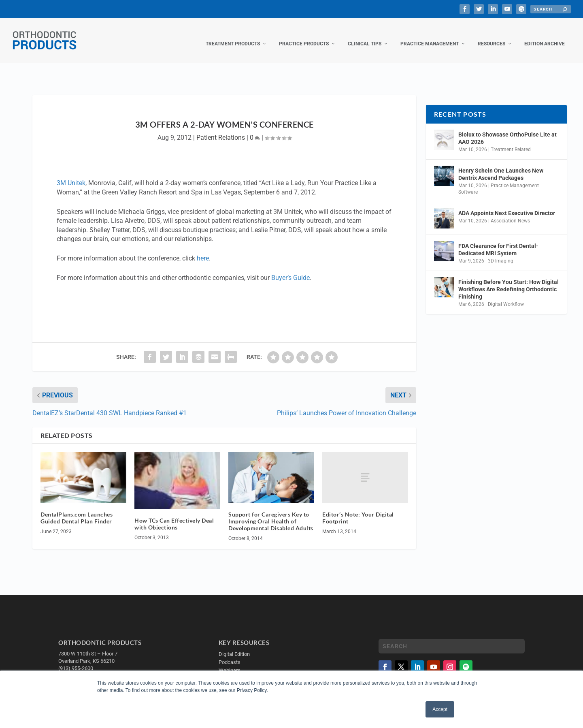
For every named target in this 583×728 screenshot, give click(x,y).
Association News (510, 213)
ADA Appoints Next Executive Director (507, 205)
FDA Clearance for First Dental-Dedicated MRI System (498, 241)
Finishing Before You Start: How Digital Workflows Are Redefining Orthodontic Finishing (509, 281)
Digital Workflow (506, 296)
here (203, 250)
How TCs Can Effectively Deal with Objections (174, 516)
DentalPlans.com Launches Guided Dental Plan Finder (77, 510)
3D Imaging (501, 253)
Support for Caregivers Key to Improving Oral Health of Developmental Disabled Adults (271, 513)
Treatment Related (511, 141)
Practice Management (430, 36)
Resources (492, 36)
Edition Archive (545, 36)
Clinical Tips (365, 36)
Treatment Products (233, 36)
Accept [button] (440, 709)
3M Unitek (71, 175)
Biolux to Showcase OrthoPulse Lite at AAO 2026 (507, 130)
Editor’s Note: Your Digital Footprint (358, 510)
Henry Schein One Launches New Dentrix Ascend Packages (501, 166)
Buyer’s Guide (290, 270)
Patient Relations (221, 129)
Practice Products (304, 36)
